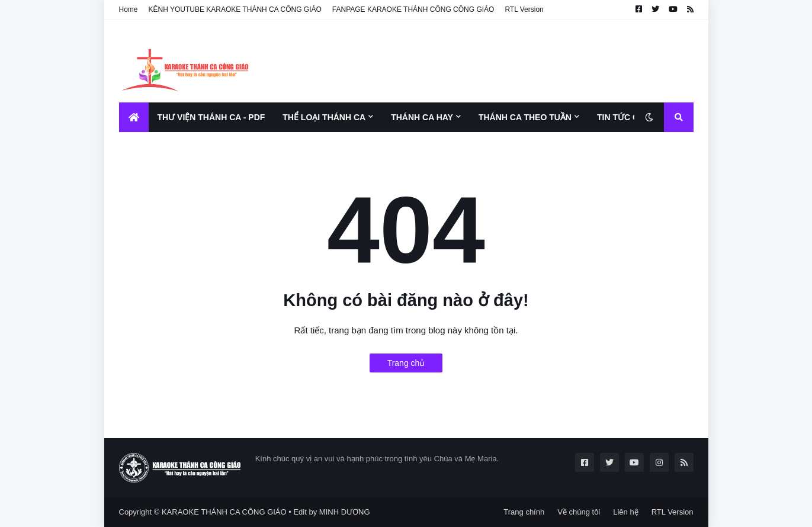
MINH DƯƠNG (345, 512)
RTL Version (524, 9)
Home (129, 9)
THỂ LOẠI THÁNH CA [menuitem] (324, 117)
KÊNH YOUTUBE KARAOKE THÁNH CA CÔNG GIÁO (235, 9)
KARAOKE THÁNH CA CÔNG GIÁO (224, 512)
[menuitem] (134, 117)
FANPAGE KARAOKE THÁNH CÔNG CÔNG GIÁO (413, 9)
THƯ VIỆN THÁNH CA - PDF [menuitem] (211, 117)
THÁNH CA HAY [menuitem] (422, 117)
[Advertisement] (478, 61)
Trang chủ (406, 363)
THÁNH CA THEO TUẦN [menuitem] (525, 117)
